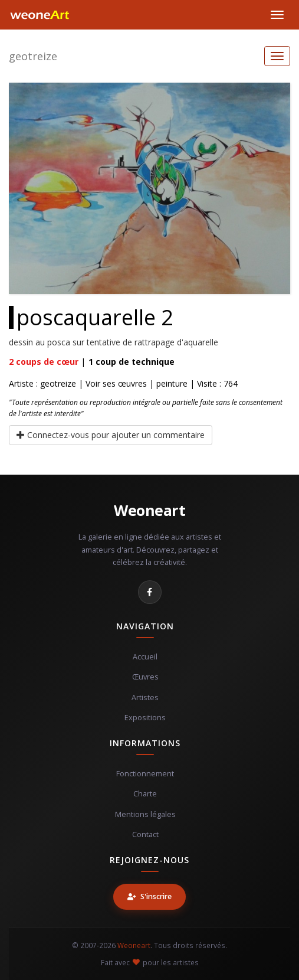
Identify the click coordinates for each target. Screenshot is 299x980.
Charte (145, 794)
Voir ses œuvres (116, 383)
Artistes (145, 698)
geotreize (33, 56)
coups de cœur (44, 362)
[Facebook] (150, 592)
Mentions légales (145, 814)
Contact (145, 834)
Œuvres (145, 677)
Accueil (145, 657)
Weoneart (149, 510)
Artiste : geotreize (42, 383)
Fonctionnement (145, 774)
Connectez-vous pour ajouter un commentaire (111, 435)
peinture (172, 383)
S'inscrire (149, 896)
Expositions (145, 718)
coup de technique (132, 362)
